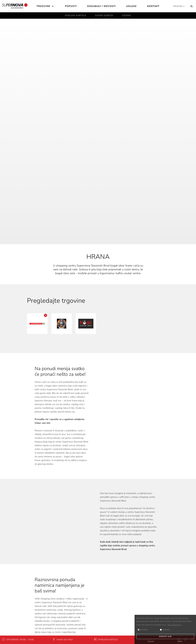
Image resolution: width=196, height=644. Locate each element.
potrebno (143, 630)
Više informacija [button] (175, 625)
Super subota (104, 15)
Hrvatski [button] (179, 6)
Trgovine (43, 6)
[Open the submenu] (53, 6)
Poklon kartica (76, 15)
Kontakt (153, 6)
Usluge (131, 6)
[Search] (191, 6)
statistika (165, 630)
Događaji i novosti (102, 6)
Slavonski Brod (15, 6)
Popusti (71, 6)
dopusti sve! (165, 637)
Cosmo (127, 15)
